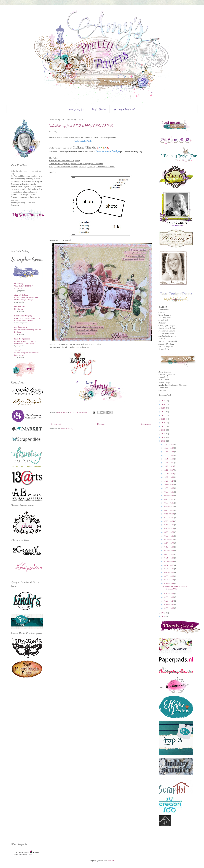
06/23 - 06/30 (169, 532)
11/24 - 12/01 (169, 463)
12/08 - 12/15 (169, 455)
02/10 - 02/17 (169, 594)
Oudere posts (146, 424)
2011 (164, 616)
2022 (164, 412)
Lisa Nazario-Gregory (23, 316)
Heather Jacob (20, 307)
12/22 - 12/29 (169, 448)
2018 (164, 423)
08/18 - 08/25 (169, 510)
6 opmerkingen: (83, 412)
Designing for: (77, 109)
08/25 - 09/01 (169, 506)
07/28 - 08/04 (169, 521)
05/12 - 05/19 (169, 547)
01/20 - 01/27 (169, 601)
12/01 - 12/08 (169, 459)
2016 (164, 430)
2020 (164, 419)
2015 (164, 434)
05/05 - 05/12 (169, 550)
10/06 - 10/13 (169, 488)
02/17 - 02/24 (169, 584)
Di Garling (19, 284)
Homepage (101, 424)
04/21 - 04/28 (169, 558)
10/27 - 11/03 (169, 477)
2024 (164, 404)
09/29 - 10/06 (169, 492)
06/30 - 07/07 (169, 529)
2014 (164, 437)
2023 (164, 408)
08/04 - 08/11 (169, 518)
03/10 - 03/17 (169, 572)
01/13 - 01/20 (169, 605)
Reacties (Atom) (67, 429)
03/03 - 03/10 (169, 576)
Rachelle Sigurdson (22, 339)
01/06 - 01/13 (169, 608)
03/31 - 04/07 (169, 565)
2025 (164, 401)
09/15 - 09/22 (169, 499)
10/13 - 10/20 (169, 485)
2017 (164, 426)
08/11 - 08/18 (169, 514)
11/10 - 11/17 (169, 470)
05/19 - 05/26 (169, 543)
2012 (164, 613)
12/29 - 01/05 (169, 444)
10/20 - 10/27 (169, 481)
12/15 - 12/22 (169, 452)
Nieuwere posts (56, 424)
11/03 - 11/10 (169, 474)
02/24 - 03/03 (169, 580)
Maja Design (99, 109)
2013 (164, 441)
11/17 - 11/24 (169, 466)
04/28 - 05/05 (169, 554)
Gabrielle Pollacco (22, 295)
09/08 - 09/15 (169, 503)
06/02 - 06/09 (169, 540)
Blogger (111, 860)
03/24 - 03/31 (169, 569)
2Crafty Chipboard (124, 109)
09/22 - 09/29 (169, 495)
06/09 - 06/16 (169, 536)
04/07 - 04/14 (169, 561)
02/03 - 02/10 (169, 597)
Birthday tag (19, 309)
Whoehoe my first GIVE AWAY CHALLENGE (81, 126)
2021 (164, 415)
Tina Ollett (19, 350)
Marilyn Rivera (21, 327)
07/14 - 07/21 (169, 525)
